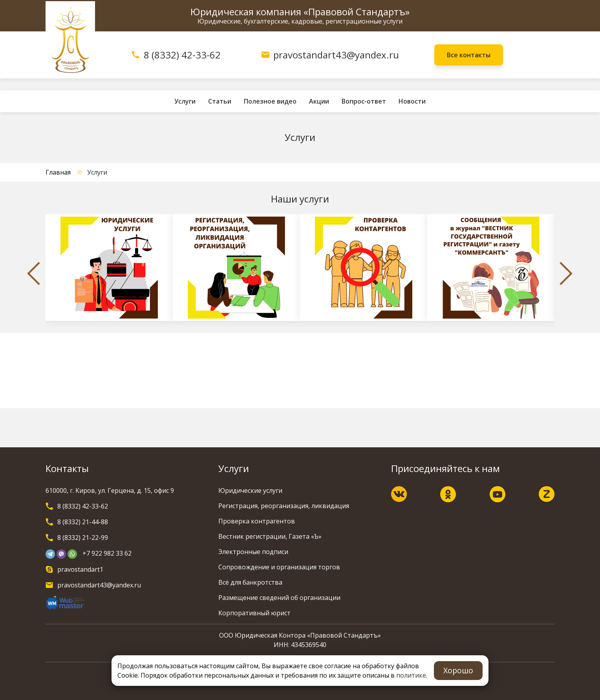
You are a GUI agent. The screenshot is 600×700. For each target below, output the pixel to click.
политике (411, 675)
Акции (319, 101)
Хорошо (458, 670)
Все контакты (469, 55)
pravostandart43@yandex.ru (336, 55)
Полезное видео (270, 101)
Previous (34, 273)
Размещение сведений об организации (279, 598)
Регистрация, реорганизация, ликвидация (284, 506)
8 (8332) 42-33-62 (182, 55)
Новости (412, 101)
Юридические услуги (250, 490)
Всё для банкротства (250, 582)
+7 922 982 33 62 (107, 553)
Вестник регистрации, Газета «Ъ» (270, 536)
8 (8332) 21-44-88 (83, 522)
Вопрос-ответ (364, 101)
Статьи (220, 101)
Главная (58, 172)
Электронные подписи (253, 552)
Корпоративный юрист (254, 613)
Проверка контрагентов (257, 521)
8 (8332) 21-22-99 (83, 538)
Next (566, 273)
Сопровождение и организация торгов (279, 567)
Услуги (185, 101)
